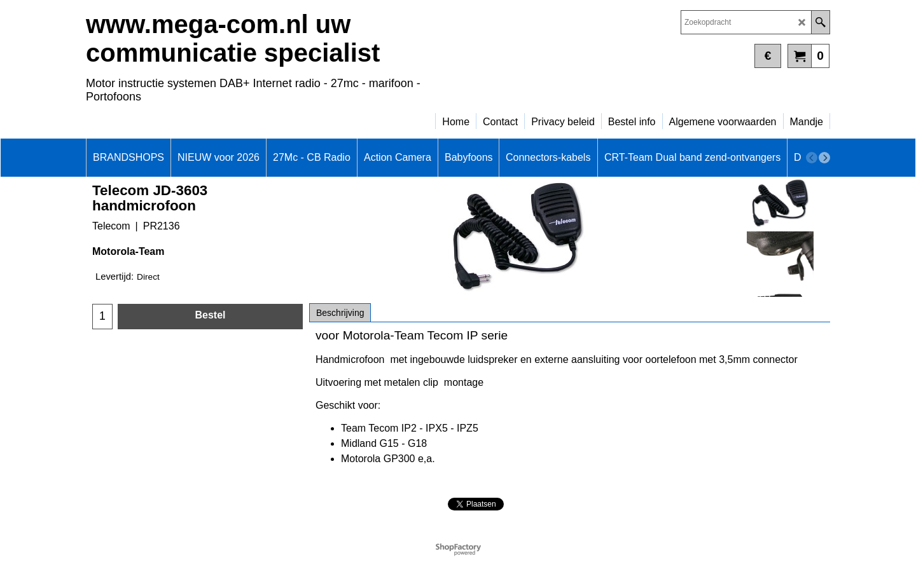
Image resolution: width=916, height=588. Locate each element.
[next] (824, 158)
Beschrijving (340, 313)
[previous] (812, 158)
